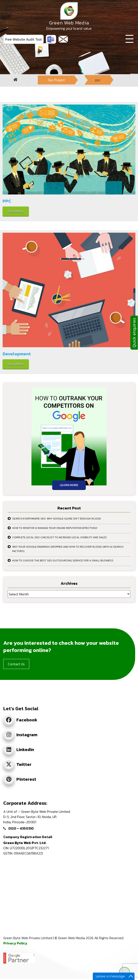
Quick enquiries (134, 333)
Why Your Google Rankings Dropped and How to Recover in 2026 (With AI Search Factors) (68, 549)
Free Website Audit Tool (23, 39)
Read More (16, 211)
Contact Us (16, 664)
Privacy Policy (15, 943)
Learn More (69, 485)
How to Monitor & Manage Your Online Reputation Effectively (55, 528)
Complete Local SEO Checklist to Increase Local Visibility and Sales (60, 537)
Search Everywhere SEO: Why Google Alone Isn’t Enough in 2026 (57, 519)
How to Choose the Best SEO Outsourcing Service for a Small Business (63, 560)
